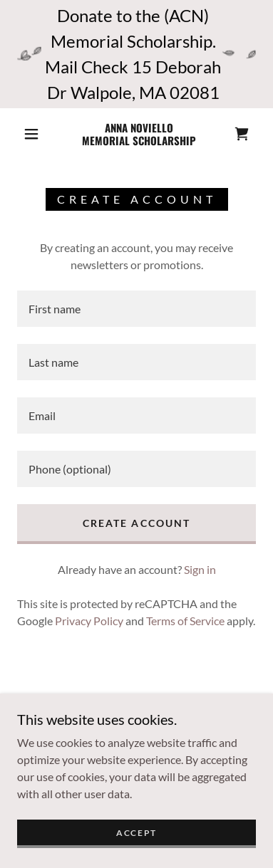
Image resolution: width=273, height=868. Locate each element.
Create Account (136, 523)
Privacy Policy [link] (89, 621)
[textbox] (136, 309)
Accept (136, 833)
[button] (31, 134)
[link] (139, 134)
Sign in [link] (200, 569)
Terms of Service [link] (185, 621)
